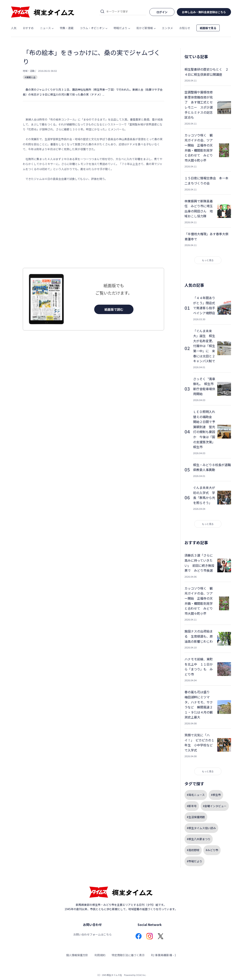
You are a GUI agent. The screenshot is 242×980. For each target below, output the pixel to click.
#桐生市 (216, 795)
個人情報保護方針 (77, 955)
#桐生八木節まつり (199, 839)
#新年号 (192, 806)
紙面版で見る (208, 28)
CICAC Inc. (141, 975)
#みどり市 (212, 850)
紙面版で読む (114, 309)
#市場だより (195, 861)
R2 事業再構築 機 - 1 (163, 955)
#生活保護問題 (196, 817)
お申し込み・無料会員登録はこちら (204, 12)
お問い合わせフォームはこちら (92, 934)
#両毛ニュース (196, 795)
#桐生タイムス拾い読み (201, 828)
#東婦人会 (30, 77)
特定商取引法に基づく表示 (128, 955)
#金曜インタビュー (215, 806)
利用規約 (100, 955)
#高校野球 (193, 850)
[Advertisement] (93, 225)
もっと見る (208, 260)
